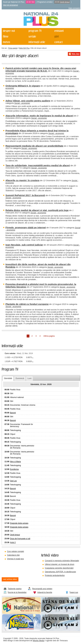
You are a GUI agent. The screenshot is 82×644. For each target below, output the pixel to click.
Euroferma (14, 469)
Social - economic (22, 103)
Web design (8, 641)
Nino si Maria (15, 462)
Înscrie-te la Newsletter (17, 592)
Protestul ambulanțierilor (55, 575)
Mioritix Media (39, 641)
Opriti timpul (65, 2)
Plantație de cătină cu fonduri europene (27, 304)
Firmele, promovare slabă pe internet (26, 227)
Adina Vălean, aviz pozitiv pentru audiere (28, 101)
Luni (30, 378)
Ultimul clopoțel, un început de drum (60, 564)
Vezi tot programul (11, 5)
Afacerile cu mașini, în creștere (22, 180)
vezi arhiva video (10, 579)
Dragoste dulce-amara (19, 523)
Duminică (20, 378)
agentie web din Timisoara (57, 641)
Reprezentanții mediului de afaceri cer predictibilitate (34, 146)
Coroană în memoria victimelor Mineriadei (62, 561)
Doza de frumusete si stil (20, 539)
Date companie (74, 8)
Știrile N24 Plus (24, 48)
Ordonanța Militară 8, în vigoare (23, 86)
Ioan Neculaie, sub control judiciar (24, 245)
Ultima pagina (49, 336)
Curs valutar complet (16, 551)
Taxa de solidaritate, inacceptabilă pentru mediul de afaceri (38, 165)
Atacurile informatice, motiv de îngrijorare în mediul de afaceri (39, 116)
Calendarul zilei (13, 555)
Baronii (13, 413)
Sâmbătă (8, 378)
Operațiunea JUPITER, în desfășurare (60, 572)
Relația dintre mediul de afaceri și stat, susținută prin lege (37, 210)
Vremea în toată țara (15, 559)
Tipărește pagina (15, 589)
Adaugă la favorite (45, 592)
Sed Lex (13, 481)
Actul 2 (13, 542)
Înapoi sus (74, 592)
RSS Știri (76, 54)
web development (22, 641)
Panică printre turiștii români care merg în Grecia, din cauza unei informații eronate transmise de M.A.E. (41, 69)
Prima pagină (13, 48)
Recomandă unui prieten (42, 589)
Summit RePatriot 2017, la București (25, 195)
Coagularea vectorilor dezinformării (59, 568)
